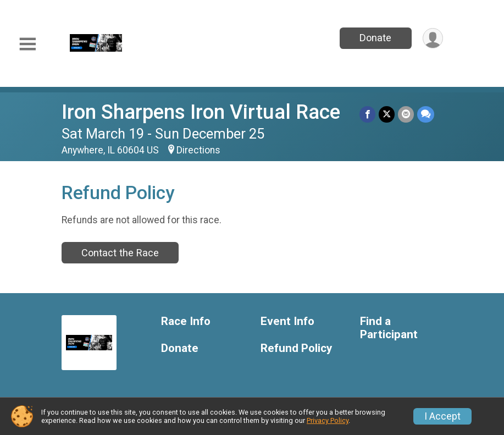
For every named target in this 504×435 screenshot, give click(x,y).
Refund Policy (296, 348)
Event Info (287, 321)
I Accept (442, 416)
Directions (198, 150)
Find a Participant (389, 328)
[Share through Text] (426, 114)
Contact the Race (120, 253)
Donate (375, 38)
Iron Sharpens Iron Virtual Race (201, 112)
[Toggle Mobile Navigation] (27, 44)
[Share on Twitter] (387, 114)
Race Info (186, 321)
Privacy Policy (328, 420)
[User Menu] (433, 38)
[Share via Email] (406, 114)
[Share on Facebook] (367, 114)
